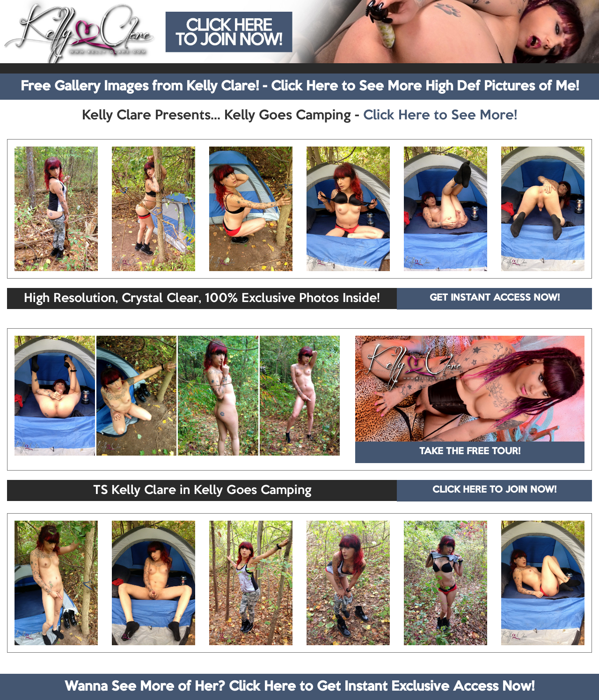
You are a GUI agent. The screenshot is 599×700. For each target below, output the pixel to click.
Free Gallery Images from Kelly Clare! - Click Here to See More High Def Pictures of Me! (300, 87)
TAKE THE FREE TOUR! (470, 452)
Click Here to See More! (440, 116)
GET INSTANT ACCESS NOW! (495, 298)
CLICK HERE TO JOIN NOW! (494, 490)
